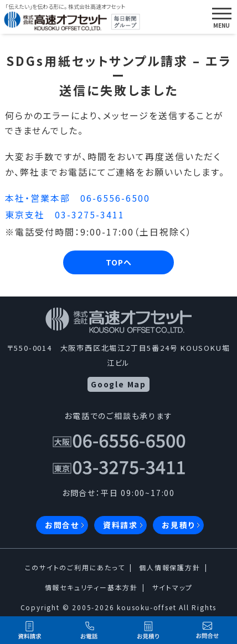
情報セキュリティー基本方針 (91, 587)
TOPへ (119, 262)
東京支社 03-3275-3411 (65, 214)
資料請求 (120, 525)
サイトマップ (172, 587)
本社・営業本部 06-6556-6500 (78, 198)
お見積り (178, 525)
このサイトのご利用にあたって (75, 567)
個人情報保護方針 (169, 567)
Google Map (118, 384)
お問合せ (62, 525)
